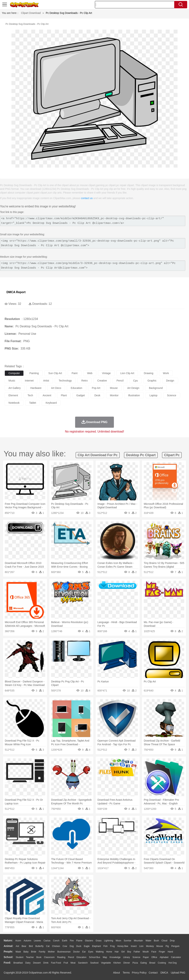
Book (39, 957)
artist (46, 381)
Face (154, 952)
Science (136, 957)
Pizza (135, 963)
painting (34, 373)
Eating (144, 963)
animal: (8, 946)
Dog (72, 946)
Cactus (47, 941)
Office (154, 957)
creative (102, 381)
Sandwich (83, 963)
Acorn (18, 941)
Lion (141, 946)
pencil (120, 381)
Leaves (37, 941)
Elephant (96, 946)
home (109, 952)
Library (127, 957)
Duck (79, 946)
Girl (123, 952)
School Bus (95, 957)
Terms (126, 973)
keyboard (51, 403)
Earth (65, 941)
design (170, 381)
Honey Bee (123, 946)
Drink (46, 963)
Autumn (27, 941)
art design (133, 388)
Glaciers (89, 941)
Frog (112, 946)
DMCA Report (16, 292)
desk (97, 395)
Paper (146, 957)
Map (105, 957)
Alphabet (164, 957)
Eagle (87, 946)
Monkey (150, 946)
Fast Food (56, 963)
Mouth (146, 952)
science (172, 395)
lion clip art (127, 373)
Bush (156, 941)
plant (64, 395)
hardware (36, 388)
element (13, 395)
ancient (47, 395)
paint (75, 373)
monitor (114, 395)
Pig (167, 946)
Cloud (164, 941)
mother (51, 952)
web (90, 373)
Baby (26, 952)
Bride (34, 952)
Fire (72, 941)
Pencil (71, 957)
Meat (73, 963)
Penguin (175, 946)
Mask (18, 952)
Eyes (91, 952)
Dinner (127, 963)
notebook (14, 403)
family (42, 952)
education (76, 388)
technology (65, 381)
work (166, 373)
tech (30, 395)
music (12, 381)
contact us (87, 198)
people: (8, 952)
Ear (84, 952)
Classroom (49, 957)
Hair (117, 952)
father (137, 952)
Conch (56, 941)
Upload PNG (178, 973)
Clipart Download (31, 13)
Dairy (28, 963)
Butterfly (39, 946)
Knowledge (115, 957)
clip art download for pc (98, 455)
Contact (153, 973)
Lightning (109, 941)
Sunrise (128, 941)
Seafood (94, 963)
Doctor (77, 952)
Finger (162, 952)
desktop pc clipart (141, 455)
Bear (24, 946)
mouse (114, 388)
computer (14, 373)
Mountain (138, 941)
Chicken (56, 946)
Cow (65, 946)
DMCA (164, 973)
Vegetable (106, 963)
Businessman (64, 952)
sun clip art (55, 373)
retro (85, 381)
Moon (118, 941)
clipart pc (172, 455)
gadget (81, 395)
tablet (33, 403)
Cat (48, 946)
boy (129, 952)
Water (148, 941)
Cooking (162, 963)
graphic (152, 381)
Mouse (160, 946)
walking (100, 952)
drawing (148, 373)
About (117, 973)
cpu (135, 381)
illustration (134, 395)
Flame (79, 941)
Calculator (176, 957)
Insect (134, 946)
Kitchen (117, 963)
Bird (31, 946)
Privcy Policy (139, 973)
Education (81, 957)
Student (19, 957)
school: (8, 957)
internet (29, 381)
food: (7, 963)
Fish (105, 946)
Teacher (30, 957)
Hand (170, 952)
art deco (56, 388)
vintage (106, 373)
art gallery (15, 388)
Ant (17, 946)
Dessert (37, 963)
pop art (96, 388)
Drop (172, 941)
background (156, 388)
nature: (8, 940)
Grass (99, 941)
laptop (153, 395)
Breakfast (18, 963)
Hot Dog (173, 963)
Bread (152, 963)
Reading (61, 957)
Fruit (66, 963)
